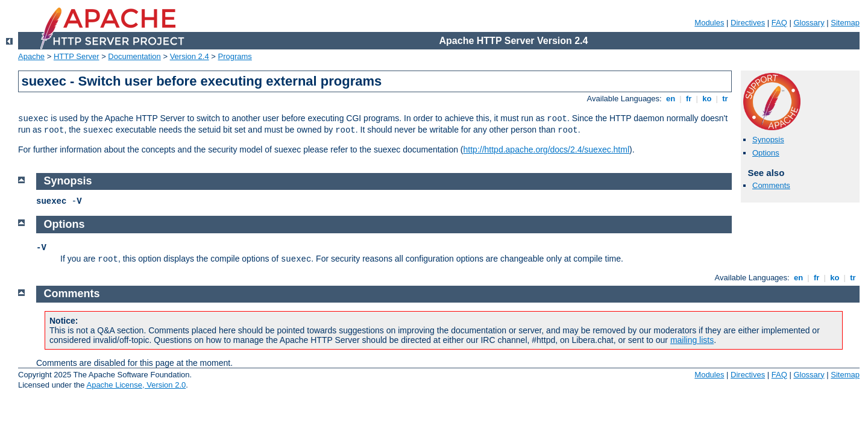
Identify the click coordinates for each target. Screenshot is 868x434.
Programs (235, 56)
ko (707, 99)
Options (766, 153)
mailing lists (692, 340)
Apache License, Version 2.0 (136, 385)
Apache (31, 56)
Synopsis (768, 140)
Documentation (134, 56)
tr (725, 99)
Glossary (809, 23)
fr (689, 99)
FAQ (779, 23)
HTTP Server (77, 56)
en (670, 99)
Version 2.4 (190, 56)
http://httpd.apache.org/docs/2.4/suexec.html (547, 149)
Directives (748, 23)
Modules (709, 23)
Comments (771, 185)
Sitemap (845, 23)
